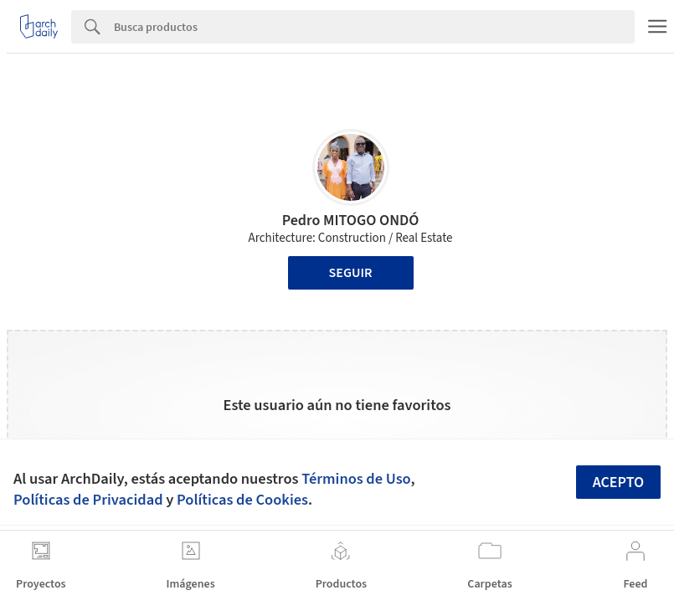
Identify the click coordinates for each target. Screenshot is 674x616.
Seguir (351, 273)
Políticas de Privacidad (88, 500)
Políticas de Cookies (242, 500)
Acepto (619, 483)
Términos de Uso (356, 479)
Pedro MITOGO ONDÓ (351, 221)
